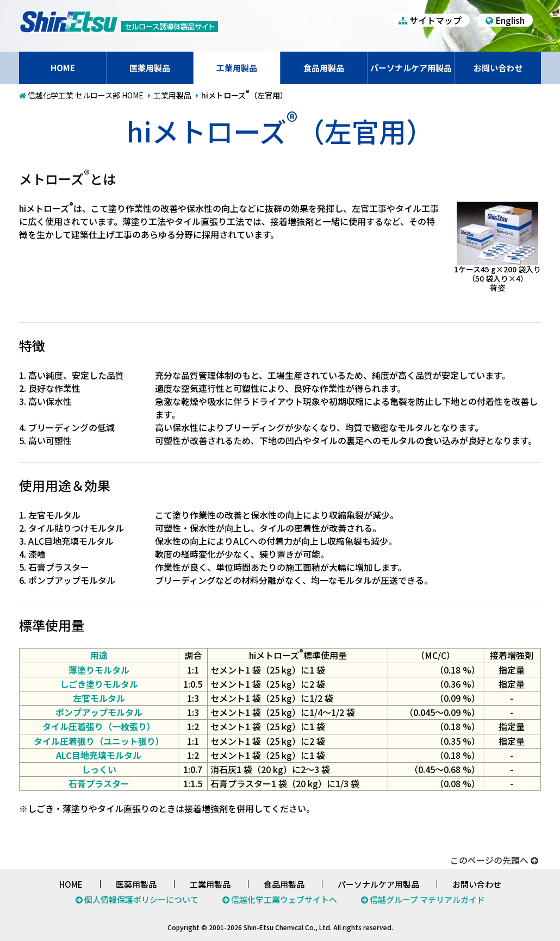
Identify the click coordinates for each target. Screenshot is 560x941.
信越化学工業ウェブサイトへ (284, 899)
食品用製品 (324, 68)
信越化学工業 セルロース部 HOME (86, 95)
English (505, 20)
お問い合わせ (498, 68)
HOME (63, 68)
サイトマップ (430, 20)
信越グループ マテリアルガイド (427, 899)
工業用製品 (237, 68)
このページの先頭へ (494, 860)
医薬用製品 (150, 68)
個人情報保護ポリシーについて (141, 899)
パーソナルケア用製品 (411, 68)
